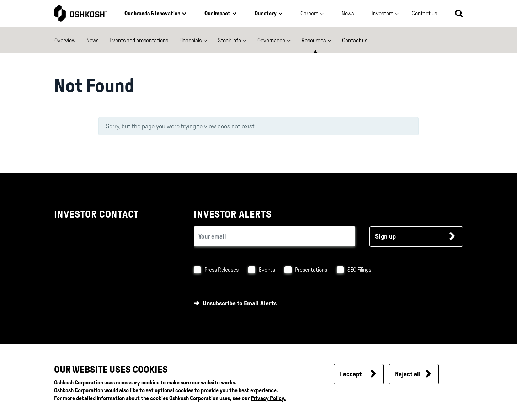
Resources (314, 40)
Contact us (355, 40)
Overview (65, 40)
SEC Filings (359, 270)
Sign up (386, 236)
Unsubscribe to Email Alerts (240, 303)
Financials (190, 40)
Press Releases (222, 270)
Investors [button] (382, 13)
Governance (271, 40)
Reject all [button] (408, 374)
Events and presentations (139, 40)
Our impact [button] (217, 13)
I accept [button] (351, 374)
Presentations (311, 270)
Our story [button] (266, 13)
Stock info (230, 40)
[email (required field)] (275, 236)
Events (267, 270)
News (348, 13)
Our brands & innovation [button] (152, 13)
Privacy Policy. (268, 398)
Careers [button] (309, 13)
